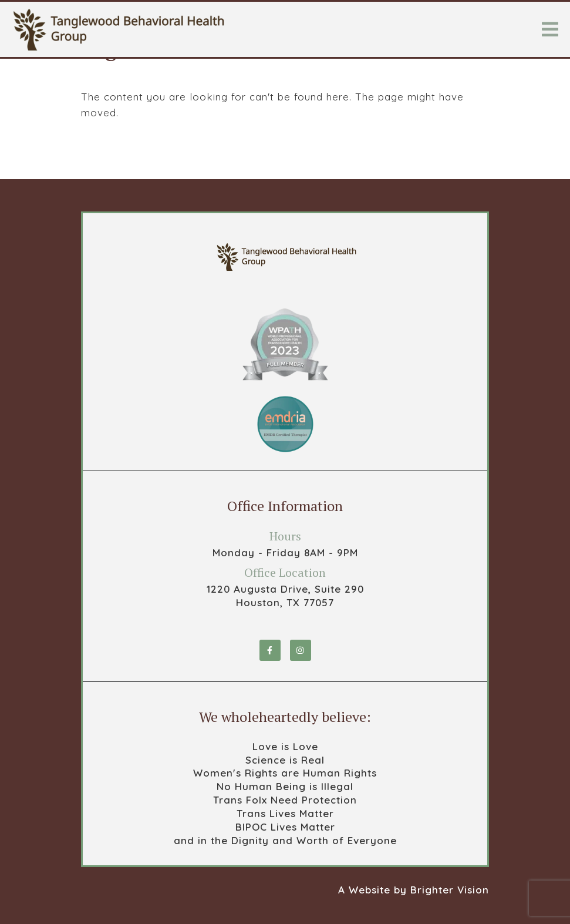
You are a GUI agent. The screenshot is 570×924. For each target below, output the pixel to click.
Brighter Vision (450, 890)
